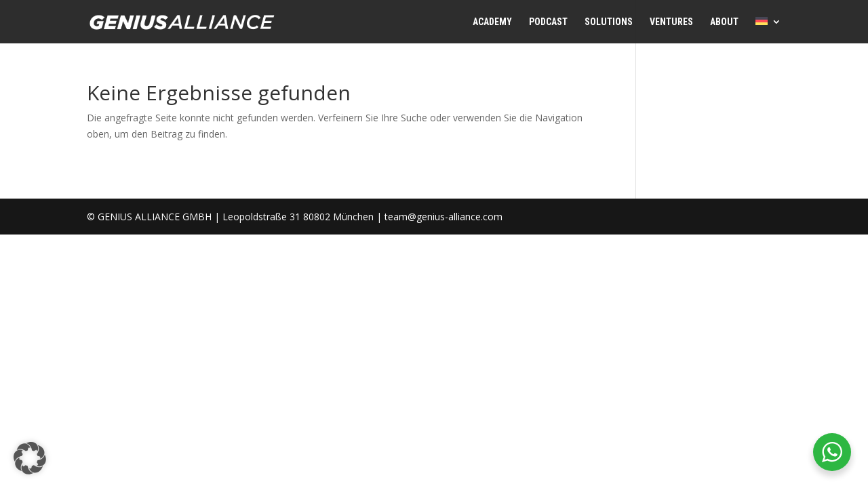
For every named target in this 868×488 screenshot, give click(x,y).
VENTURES (671, 22)
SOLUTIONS (609, 22)
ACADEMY (492, 22)
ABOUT (724, 22)
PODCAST (548, 22)
